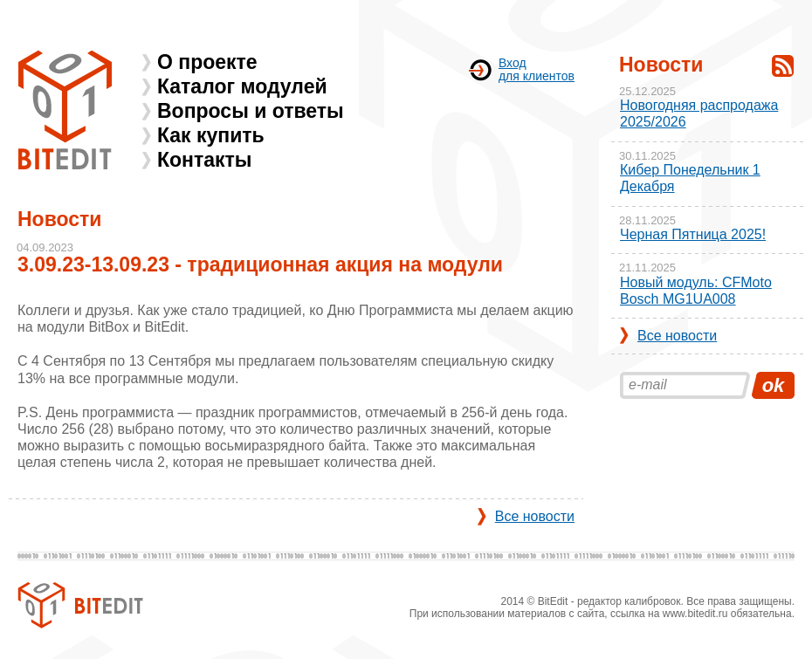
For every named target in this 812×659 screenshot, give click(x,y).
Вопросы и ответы (251, 111)
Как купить (211, 135)
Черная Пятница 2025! (693, 234)
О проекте (207, 62)
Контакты (204, 160)
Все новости (535, 516)
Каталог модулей (242, 86)
